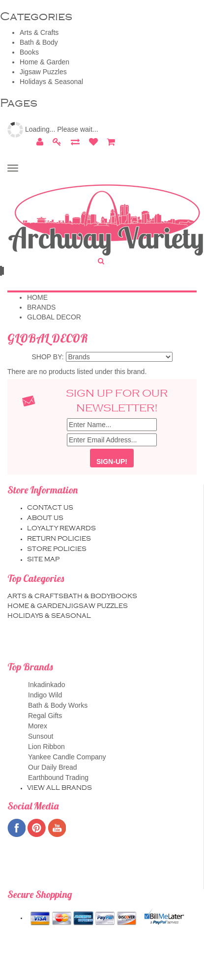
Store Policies (57, 549)
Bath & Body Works (112, 706)
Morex (112, 726)
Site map (43, 559)
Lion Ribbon (112, 747)
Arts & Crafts (39, 32)
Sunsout (112, 736)
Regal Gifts (112, 716)
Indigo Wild (112, 695)
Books (29, 52)
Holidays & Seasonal (51, 82)
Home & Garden (44, 62)
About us (45, 518)
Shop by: (48, 357)
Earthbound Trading (112, 778)
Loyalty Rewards (61, 528)
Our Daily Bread (112, 767)
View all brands (59, 788)
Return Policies (59, 539)
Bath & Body (39, 42)
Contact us (50, 508)
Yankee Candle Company (112, 757)
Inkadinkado (112, 685)
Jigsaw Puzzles (43, 72)
